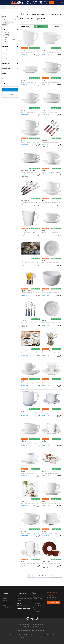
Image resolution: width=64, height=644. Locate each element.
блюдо (7, 33)
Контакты (5, 605)
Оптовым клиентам (23, 596)
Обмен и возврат (22, 606)
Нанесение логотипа (38, 601)
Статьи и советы (7, 608)
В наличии (41, 26)
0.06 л (6, 57)
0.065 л (6, 59)
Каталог (9, 7)
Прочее (16, 7)
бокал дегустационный (10, 38)
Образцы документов (23, 608)
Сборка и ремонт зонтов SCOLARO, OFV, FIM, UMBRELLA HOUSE (39, 597)
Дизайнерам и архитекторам (25, 598)
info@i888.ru (50, 595)
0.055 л (6, 54)
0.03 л (6, 49)
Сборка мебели (37, 606)
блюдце (7, 35)
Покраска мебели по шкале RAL (40, 609)
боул (6, 42)
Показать (10, 90)
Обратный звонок (51, 3)
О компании (5, 593)
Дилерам (20, 601)
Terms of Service (47, 635)
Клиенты (5, 596)
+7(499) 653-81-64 (31, 2)
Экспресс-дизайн (37, 612)
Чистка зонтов (37, 603)
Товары (19, 603)
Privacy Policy (38, 635)
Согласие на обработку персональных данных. (32, 624)
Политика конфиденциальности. (32, 627)
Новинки (56, 26)
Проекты (5, 598)
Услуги (34, 593)
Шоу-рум (5, 601)
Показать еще (56, 576)
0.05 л (6, 52)
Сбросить (10, 94)
